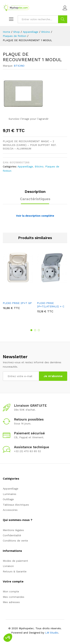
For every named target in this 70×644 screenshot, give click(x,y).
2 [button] (35, 330)
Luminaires (10, 494)
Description (35, 192)
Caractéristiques (35, 199)
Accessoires (10, 510)
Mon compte (11, 591)
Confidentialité (12, 535)
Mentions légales (13, 530)
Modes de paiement (15, 561)
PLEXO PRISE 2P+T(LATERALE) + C (51, 305)
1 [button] (31, 330)
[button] (8, 638)
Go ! (63, 19)
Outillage (8, 499)
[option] (18, 284)
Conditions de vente (15, 541)
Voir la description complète (35, 216)
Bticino (39, 166)
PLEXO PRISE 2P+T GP (17, 303)
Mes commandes (14, 597)
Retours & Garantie (15, 571)
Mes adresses (11, 602)
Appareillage (25, 166)
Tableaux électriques (16, 505)
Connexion (65, 8)
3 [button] (39, 330)
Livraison (8, 566)
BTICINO (19, 66)
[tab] (35, 193)
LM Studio (52, 633)
